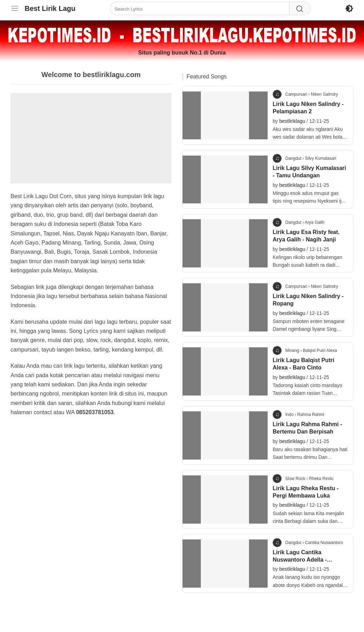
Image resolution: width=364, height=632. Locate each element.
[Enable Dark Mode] (349, 8)
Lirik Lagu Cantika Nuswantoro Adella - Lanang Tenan (300, 560)
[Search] (300, 9)
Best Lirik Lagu (50, 8)
